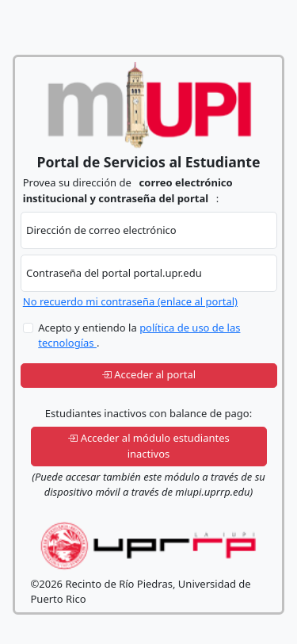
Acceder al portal (148, 374)
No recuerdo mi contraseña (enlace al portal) (130, 301)
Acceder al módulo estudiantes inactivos (148, 446)
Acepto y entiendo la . (139, 335)
